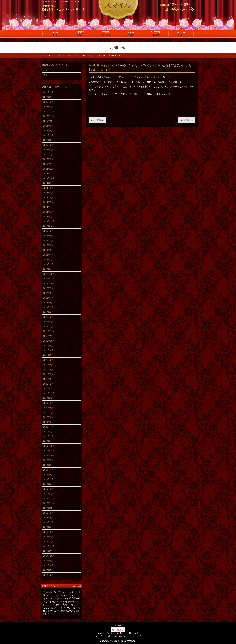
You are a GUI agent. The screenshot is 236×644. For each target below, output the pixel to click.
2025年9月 (48, 126)
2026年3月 (48, 97)
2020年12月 (49, 389)
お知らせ (47, 70)
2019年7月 (48, 470)
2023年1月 (48, 269)
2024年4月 (48, 207)
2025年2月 (48, 159)
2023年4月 (48, 255)
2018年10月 (49, 508)
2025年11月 (49, 116)
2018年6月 (48, 527)
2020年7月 (48, 412)
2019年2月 (48, 489)
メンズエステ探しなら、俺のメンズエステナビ (118, 636)
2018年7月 (48, 522)
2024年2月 (48, 217)
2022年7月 (48, 298)
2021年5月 (48, 365)
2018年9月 (48, 513)
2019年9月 (48, 460)
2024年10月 (49, 178)
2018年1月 (48, 541)
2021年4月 (48, 369)
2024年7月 (48, 193)
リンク (118, 625)
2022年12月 (49, 274)
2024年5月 (48, 202)
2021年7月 (48, 355)
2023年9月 (48, 231)
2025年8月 (48, 131)
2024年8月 (48, 188)
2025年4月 (48, 150)
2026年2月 (48, 102)
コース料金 (80, 34)
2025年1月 (48, 164)
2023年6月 (48, 245)
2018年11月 (49, 503)
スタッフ (105, 34)
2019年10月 (49, 455)
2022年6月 (48, 303)
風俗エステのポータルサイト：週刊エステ (118, 633)
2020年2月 (48, 436)
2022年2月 (48, 322)
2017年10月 (49, 556)
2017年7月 (48, 570)
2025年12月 (49, 111)
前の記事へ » (187, 120)
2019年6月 (48, 475)
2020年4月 (48, 427)
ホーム (55, 34)
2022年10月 (49, 283)
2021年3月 (48, 374)
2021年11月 (49, 336)
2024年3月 (48, 212)
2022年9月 (48, 288)
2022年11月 (49, 279)
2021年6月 (48, 360)
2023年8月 (48, 236)
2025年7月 (48, 135)
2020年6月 (48, 417)
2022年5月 (48, 307)
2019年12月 (49, 446)
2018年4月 (48, 537)
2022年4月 (48, 312)
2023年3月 (48, 260)
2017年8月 (48, 565)
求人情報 (156, 34)
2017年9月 (48, 561)
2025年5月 (48, 145)
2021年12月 (49, 331)
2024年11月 (49, 174)
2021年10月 (49, 341)
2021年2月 (48, 379)
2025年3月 (48, 154)
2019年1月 (48, 494)
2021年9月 (48, 346)
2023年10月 (49, 226)
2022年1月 (48, 326)
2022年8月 (48, 293)
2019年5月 (48, 479)
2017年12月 (49, 546)
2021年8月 (48, 350)
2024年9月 (48, 183)
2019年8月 (48, 465)
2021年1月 (48, 384)
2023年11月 (49, 221)
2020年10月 (49, 398)
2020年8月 (48, 408)
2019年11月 (49, 451)
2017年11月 (49, 551)
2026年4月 (48, 92)
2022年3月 (48, 317)
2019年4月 (48, 484)
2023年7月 (48, 240)
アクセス (181, 34)
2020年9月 (48, 403)
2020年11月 (49, 393)
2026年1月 (48, 107)
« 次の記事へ (97, 120)
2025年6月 (48, 140)
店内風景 (131, 34)
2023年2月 (48, 264)
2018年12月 (49, 498)
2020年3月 (48, 432)
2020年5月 (48, 422)
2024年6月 (48, 197)
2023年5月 (48, 250)
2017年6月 (48, 575)
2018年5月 (48, 532)
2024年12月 (49, 169)
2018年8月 (48, 518)
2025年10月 (49, 121)
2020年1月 (48, 441)
